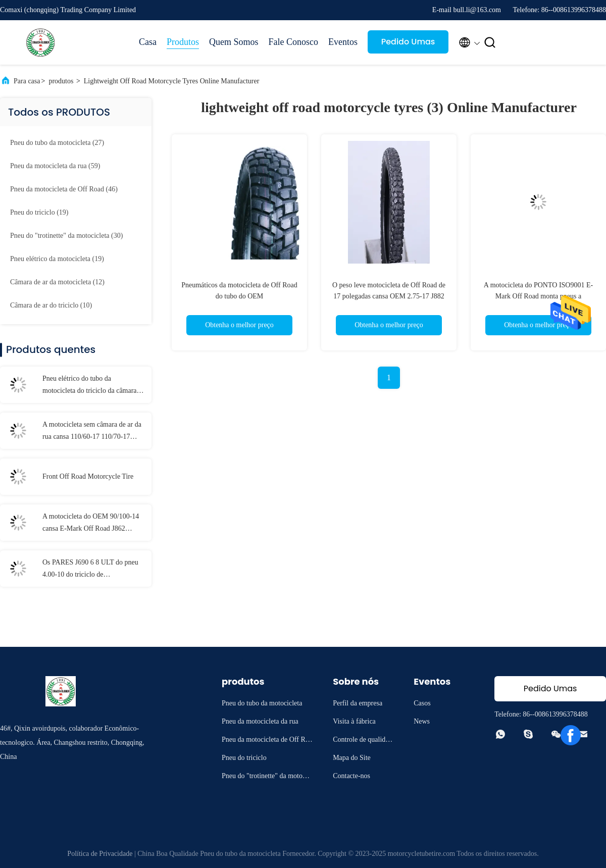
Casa (148, 42)
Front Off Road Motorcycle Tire (88, 476)
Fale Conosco (294, 42)
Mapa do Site (352, 758)
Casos (422, 703)
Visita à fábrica (354, 721)
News (422, 721)
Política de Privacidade (100, 854)
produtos (61, 81)
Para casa (27, 81)
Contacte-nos (351, 776)
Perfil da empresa (358, 703)
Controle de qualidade (362, 741)
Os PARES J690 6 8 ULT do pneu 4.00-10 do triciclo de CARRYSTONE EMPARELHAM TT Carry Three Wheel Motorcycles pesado (93, 570)
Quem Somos (234, 42)
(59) (55, 166)
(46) (64, 189)
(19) (39, 212)
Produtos (183, 42)
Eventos (343, 42)
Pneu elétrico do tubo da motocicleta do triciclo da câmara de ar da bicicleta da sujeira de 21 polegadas (94, 386)
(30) (66, 236)
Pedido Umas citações (408, 45)
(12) (57, 282)
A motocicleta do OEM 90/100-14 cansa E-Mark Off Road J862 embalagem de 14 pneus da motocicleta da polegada (91, 524)
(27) (57, 143)
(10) (51, 305)
